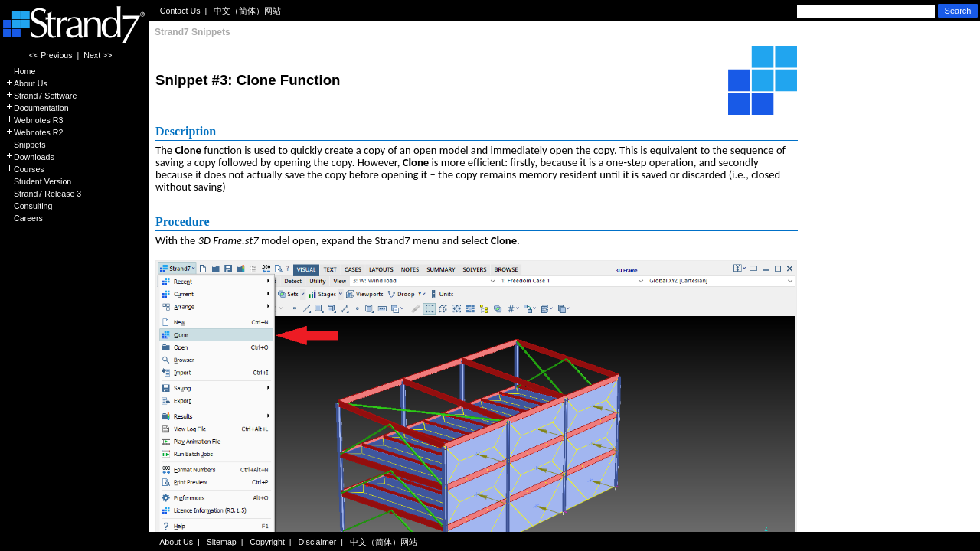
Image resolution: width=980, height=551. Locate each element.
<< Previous (51, 55)
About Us (26, 83)
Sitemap (222, 542)
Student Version (38, 181)
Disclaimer (318, 542)
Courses (25, 169)
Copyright (267, 542)
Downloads (30, 157)
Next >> (98, 55)
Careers (24, 218)
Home (20, 71)
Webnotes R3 (34, 120)
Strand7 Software (41, 96)
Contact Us (180, 11)
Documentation (37, 108)
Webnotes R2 (34, 132)
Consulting (29, 206)
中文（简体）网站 (247, 11)
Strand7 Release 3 (43, 194)
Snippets (25, 145)
